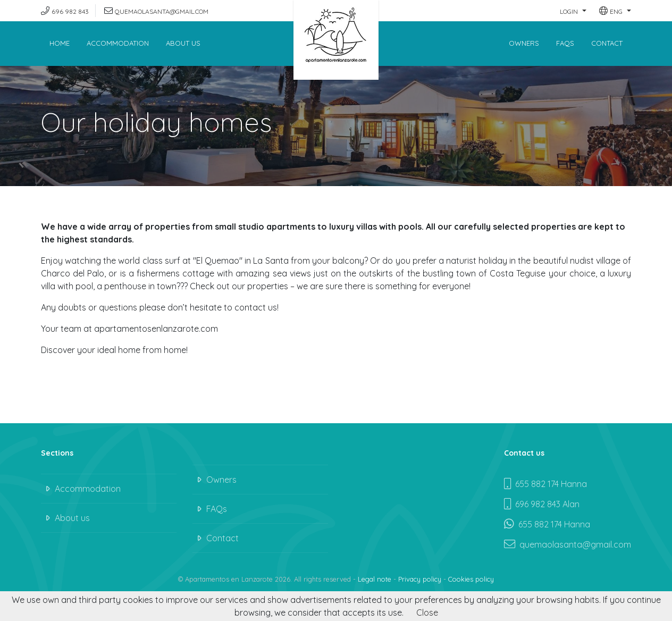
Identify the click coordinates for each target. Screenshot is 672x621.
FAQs (565, 43)
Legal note (375, 579)
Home (60, 43)
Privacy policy (420, 579)
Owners (524, 43)
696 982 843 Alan (542, 504)
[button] (573, 11)
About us (183, 43)
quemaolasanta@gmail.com (162, 11)
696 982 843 (70, 11)
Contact (607, 43)
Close (427, 612)
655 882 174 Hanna (545, 484)
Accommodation (118, 43)
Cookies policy (471, 579)
